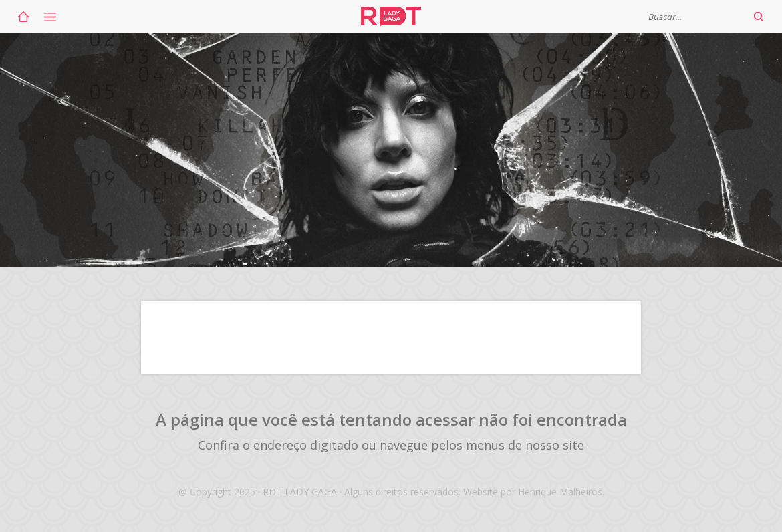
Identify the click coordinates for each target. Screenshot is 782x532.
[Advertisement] (391, 338)
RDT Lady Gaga (391, 17)
